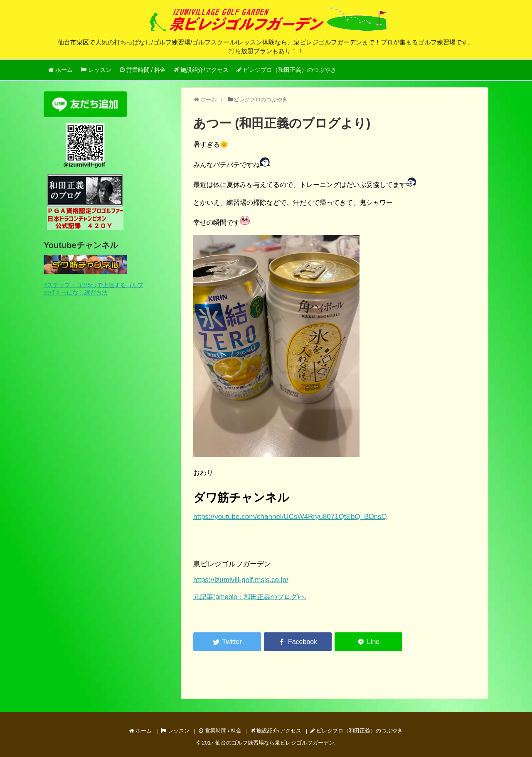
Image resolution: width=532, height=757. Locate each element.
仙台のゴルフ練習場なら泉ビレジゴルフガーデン (275, 743)
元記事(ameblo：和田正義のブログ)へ (250, 597)
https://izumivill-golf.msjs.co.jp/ (241, 580)
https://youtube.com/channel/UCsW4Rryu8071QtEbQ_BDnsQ (290, 517)
